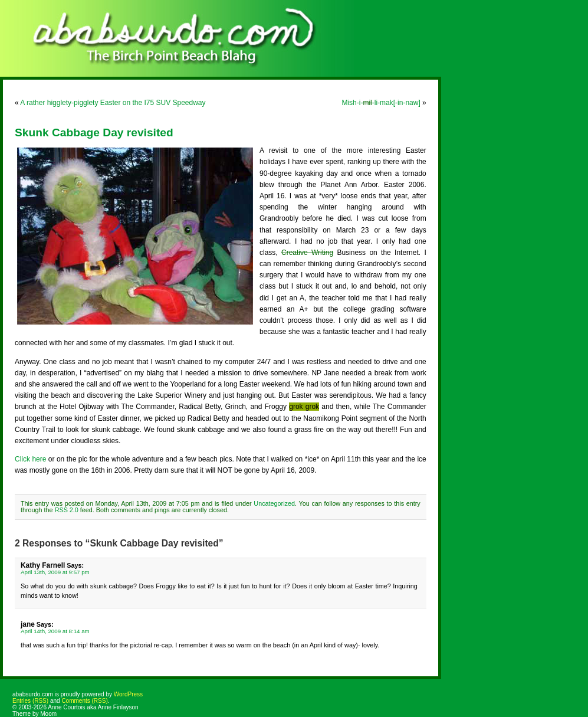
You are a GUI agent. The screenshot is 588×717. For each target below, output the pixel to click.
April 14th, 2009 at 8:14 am (55, 631)
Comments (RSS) (84, 701)
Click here (30, 459)
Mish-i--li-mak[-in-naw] (381, 103)
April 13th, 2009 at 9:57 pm (55, 572)
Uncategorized (274, 503)
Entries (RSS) (30, 701)
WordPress (128, 694)
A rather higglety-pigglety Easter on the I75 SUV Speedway (113, 103)
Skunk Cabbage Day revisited (94, 132)
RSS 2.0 (67, 510)
